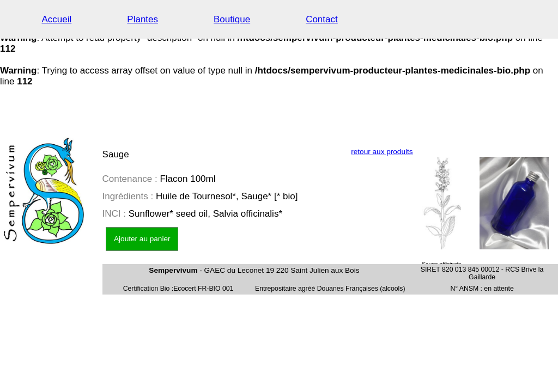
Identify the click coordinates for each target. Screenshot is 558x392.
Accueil (57, 19)
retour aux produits (382, 152)
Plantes (142, 19)
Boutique (232, 19)
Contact (322, 19)
